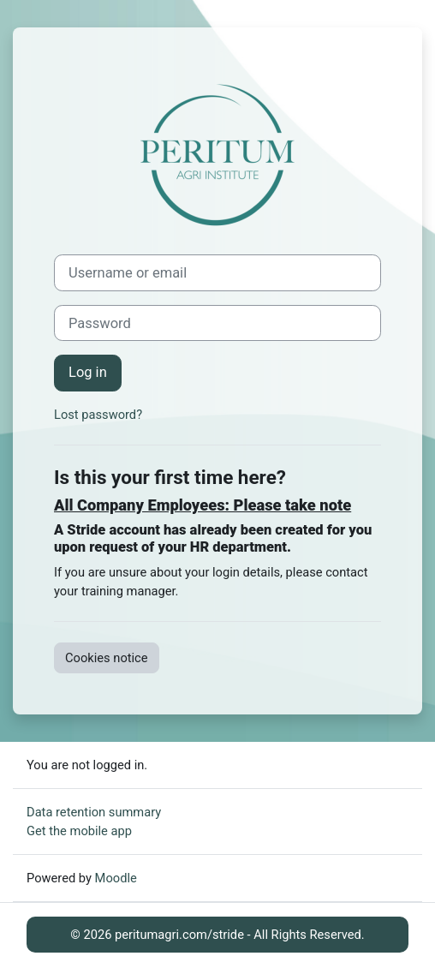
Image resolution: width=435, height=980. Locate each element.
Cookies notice (107, 658)
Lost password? (98, 415)
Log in (88, 372)
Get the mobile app (79, 831)
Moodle (116, 878)
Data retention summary (94, 812)
